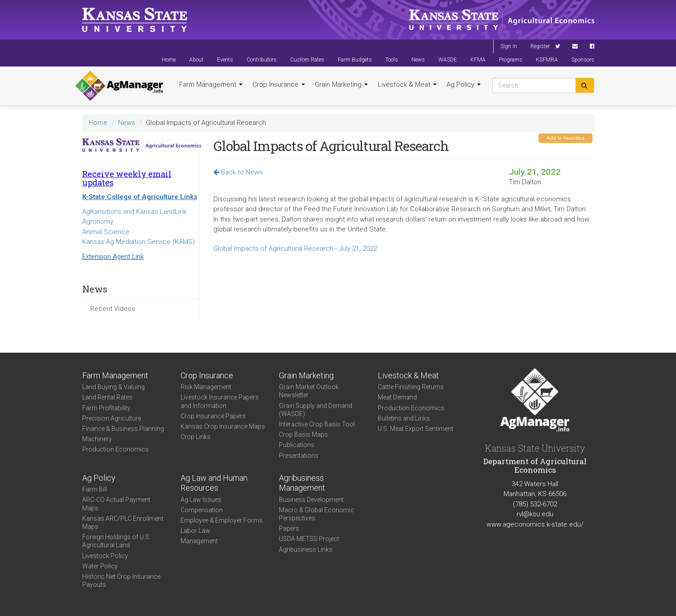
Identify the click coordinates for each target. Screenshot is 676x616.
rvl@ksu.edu (535, 514)
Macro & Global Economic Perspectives (316, 514)
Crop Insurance (279, 84)
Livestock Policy (105, 556)
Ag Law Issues (201, 500)
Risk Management (206, 387)
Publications (297, 445)
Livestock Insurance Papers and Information (220, 401)
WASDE (448, 60)
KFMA (478, 60)
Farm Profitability (106, 408)
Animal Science (106, 232)
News (418, 60)
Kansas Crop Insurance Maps (223, 426)
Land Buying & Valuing (113, 387)
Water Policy (100, 566)
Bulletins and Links (404, 418)
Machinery (97, 439)
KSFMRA (547, 60)
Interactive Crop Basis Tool (317, 424)
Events (225, 60)
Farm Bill (95, 489)
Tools (392, 60)
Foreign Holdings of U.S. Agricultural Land (116, 541)
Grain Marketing (341, 84)
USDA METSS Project (309, 539)
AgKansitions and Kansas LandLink (134, 212)
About (196, 60)
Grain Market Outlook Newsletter (309, 391)
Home (169, 60)
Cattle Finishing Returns (411, 387)
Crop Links (196, 437)
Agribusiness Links (306, 550)
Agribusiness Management (302, 483)
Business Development (311, 500)
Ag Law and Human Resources (214, 483)
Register (540, 46)
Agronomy (98, 222)
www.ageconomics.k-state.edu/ (535, 524)
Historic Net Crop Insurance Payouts (121, 581)
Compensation (202, 510)
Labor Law (195, 531)
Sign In (509, 46)
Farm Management (211, 84)
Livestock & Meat (407, 84)
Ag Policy (464, 84)
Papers (289, 528)
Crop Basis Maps (303, 434)
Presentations (299, 456)
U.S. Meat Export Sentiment (415, 429)
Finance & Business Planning (123, 429)
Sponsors (583, 60)
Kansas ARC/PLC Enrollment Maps (123, 523)
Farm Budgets (355, 60)
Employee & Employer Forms (222, 520)
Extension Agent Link (113, 257)
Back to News (238, 172)
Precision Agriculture (112, 418)
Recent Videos (113, 309)
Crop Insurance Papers (213, 416)
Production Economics (115, 449)
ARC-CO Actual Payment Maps (116, 504)
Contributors (262, 60)
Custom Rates (307, 60)
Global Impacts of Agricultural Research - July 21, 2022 (295, 248)
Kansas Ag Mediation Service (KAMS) (139, 242)
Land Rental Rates (107, 397)
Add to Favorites (566, 138)
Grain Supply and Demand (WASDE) (316, 410)
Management (199, 541)
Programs (511, 60)
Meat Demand (397, 397)
